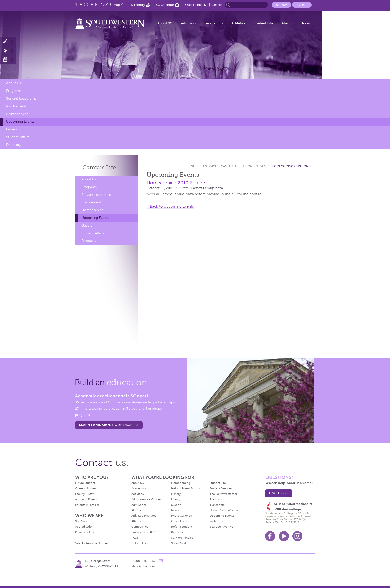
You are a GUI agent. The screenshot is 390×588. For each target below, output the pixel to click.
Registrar (177, 532)
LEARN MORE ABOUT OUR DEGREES (109, 425)
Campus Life (230, 166)
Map (117, 5)
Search (218, 5)
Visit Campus (8, 51)
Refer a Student (182, 527)
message (161, 561)
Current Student (86, 488)
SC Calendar (165, 5)
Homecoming (17, 114)
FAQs (135, 538)
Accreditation (84, 527)
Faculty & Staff (85, 494)
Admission (189, 23)
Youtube (284, 536)
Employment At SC (144, 532)
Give (302, 5)
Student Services (205, 166)
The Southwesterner (223, 494)
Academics (214, 23)
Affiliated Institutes (144, 516)
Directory (138, 5)
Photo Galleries (181, 516)
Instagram (297, 536)
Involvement (16, 106)
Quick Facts (179, 521)
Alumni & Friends (86, 499)
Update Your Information (226, 510)
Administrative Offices (146, 499)
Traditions (216, 499)
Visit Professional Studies (92, 543)
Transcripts (217, 505)
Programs (14, 91)
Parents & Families (87, 505)
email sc (279, 493)
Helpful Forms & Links (186, 488)
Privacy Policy (84, 532)
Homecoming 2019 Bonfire (293, 166)
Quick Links (194, 5)
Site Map (81, 521)
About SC (165, 23)
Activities (137, 494)
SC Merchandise (182, 538)
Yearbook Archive (221, 527)
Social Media (180, 543)
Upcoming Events (20, 122)
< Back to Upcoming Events (170, 206)
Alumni (288, 23)
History (176, 494)
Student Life (263, 23)
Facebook (270, 536)
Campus (99, 167)
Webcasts (216, 521)
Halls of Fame (140, 543)
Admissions (139, 505)
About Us (14, 83)
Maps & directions (143, 566)
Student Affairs (18, 137)
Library (176, 499)
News (306, 23)
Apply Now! (8, 42)
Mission (176, 505)
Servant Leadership (21, 98)
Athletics (238, 23)
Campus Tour (140, 527)
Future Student (85, 483)
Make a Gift (8, 59)
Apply (281, 5)
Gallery (12, 129)
